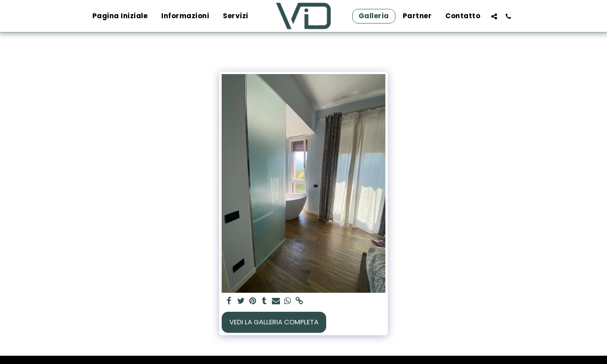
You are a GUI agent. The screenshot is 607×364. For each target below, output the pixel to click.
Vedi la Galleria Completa (274, 322)
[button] (494, 16)
